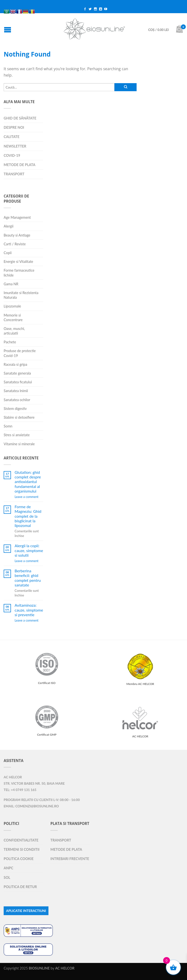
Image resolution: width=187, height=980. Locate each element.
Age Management (17, 217)
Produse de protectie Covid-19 (20, 353)
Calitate (12, 137)
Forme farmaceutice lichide (19, 273)
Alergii (9, 226)
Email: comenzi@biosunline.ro (31, 806)
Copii (8, 253)
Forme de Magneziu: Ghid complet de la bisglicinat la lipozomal (28, 516)
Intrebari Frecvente (70, 859)
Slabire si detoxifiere (19, 417)
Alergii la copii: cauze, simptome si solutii (29, 550)
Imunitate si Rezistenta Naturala (21, 295)
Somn (8, 426)
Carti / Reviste (15, 244)
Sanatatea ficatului (18, 382)
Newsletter (15, 146)
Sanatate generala (17, 373)
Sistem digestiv (15, 409)
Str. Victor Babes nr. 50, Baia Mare (34, 783)
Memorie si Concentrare (13, 317)
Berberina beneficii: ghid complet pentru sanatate (28, 578)
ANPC (9, 868)
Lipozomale (12, 306)
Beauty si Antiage (17, 235)
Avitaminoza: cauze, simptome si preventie (29, 610)
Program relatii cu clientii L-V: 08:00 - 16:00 (42, 800)
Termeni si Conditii (22, 849)
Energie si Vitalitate (18, 262)
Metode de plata (19, 165)
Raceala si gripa (15, 364)
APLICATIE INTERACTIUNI (26, 911)
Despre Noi (14, 127)
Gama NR (11, 284)
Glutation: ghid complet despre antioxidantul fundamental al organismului (28, 482)
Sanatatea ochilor (17, 400)
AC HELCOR (13, 777)
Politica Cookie (19, 859)
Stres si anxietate (17, 435)
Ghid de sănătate (20, 118)
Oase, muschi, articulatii (14, 331)
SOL (7, 877)
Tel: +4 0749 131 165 (20, 790)
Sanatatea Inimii (16, 391)
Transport (14, 174)
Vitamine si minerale (19, 444)
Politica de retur (20, 887)
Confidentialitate (21, 840)
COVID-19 (12, 155)
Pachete (10, 342)
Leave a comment (27, 497)
